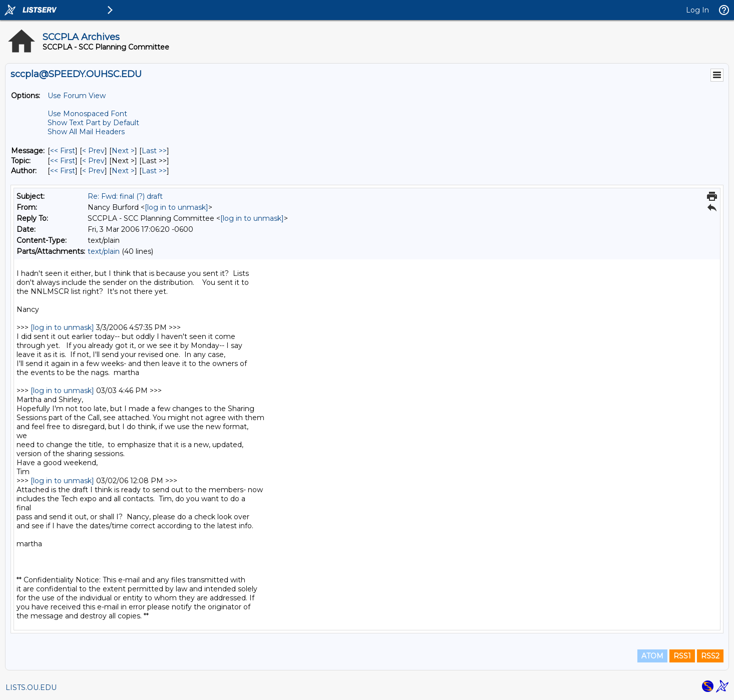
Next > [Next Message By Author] (123, 171)
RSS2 (710, 656)
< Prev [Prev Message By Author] (93, 171)
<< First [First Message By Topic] (63, 161)
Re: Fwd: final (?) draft (125, 196)
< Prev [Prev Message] (93, 151)
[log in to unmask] (176, 207)
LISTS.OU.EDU (31, 687)
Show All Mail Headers (86, 132)
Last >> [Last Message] (154, 151)
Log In (697, 10)
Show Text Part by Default (93, 123)
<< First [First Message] (63, 151)
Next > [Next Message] (123, 151)
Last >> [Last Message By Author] (154, 171)
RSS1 (682, 656)
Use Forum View (77, 96)
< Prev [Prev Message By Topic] (93, 161)
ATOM (652, 656)
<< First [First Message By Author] (63, 171)
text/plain (104, 251)
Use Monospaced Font (87, 114)
